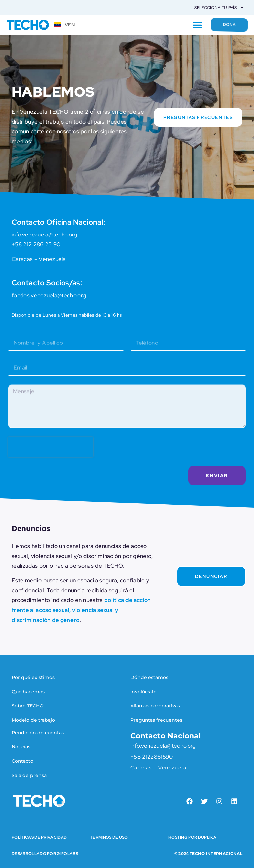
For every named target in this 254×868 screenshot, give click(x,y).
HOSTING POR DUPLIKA (192, 837)
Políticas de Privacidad (39, 837)
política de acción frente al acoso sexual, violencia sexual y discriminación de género (81, 610)
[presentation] (51, 456)
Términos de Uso (109, 837)
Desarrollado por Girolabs (45, 854)
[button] (193, 25)
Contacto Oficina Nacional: (58, 222)
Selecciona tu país (219, 8)
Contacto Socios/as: (47, 283)
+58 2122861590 (151, 757)
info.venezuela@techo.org (163, 746)
